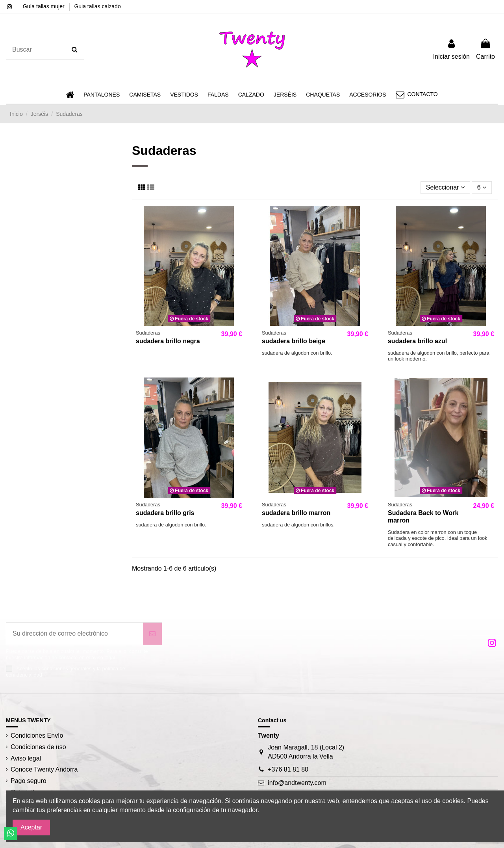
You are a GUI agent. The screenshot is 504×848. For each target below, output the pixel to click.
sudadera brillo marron (296, 513)
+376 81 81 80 (288, 769)
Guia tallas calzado (97, 6)
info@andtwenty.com (297, 783)
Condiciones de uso (38, 747)
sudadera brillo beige (294, 341)
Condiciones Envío (37, 735)
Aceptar (31, 827)
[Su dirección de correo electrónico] (75, 634)
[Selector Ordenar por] (445, 188)
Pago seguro (29, 781)
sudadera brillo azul (417, 341)
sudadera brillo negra (168, 341)
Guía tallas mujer (44, 6)
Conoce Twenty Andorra (44, 769)
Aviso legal (26, 758)
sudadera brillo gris (165, 513)
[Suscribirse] (152, 634)
